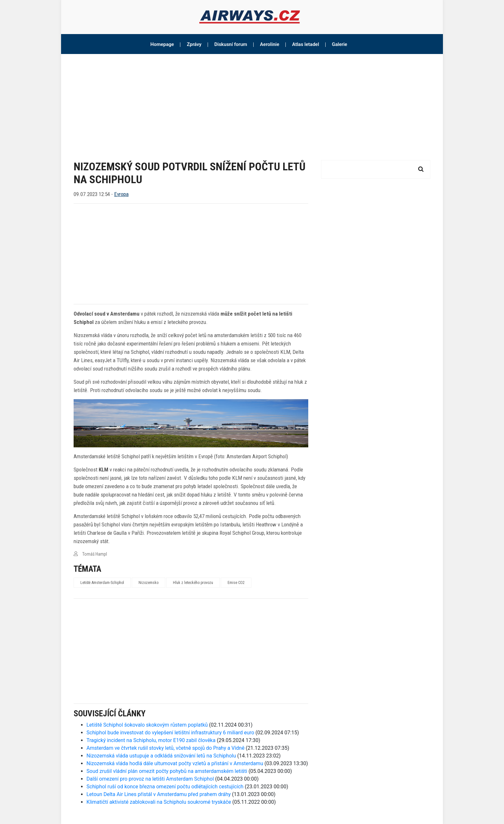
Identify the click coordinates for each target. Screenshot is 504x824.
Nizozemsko (148, 583)
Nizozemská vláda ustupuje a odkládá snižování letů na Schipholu (161, 756)
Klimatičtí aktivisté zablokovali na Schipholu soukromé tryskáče (159, 802)
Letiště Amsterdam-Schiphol (102, 583)
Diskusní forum (231, 44)
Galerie (340, 44)
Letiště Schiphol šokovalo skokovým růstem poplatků (147, 725)
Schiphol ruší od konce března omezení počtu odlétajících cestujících (165, 787)
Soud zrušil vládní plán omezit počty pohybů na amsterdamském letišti (167, 771)
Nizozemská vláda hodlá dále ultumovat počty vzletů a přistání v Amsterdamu (175, 763)
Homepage (162, 44)
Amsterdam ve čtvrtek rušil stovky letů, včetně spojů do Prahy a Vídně (166, 748)
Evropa (121, 194)
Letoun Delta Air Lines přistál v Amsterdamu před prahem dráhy (159, 794)
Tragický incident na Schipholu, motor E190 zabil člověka (151, 740)
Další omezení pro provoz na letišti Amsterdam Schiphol (150, 779)
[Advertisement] (252, 102)
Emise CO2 (236, 583)
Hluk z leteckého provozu (193, 583)
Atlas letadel (306, 44)
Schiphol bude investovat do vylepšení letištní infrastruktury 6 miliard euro (170, 733)
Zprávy (194, 44)
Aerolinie (270, 44)
